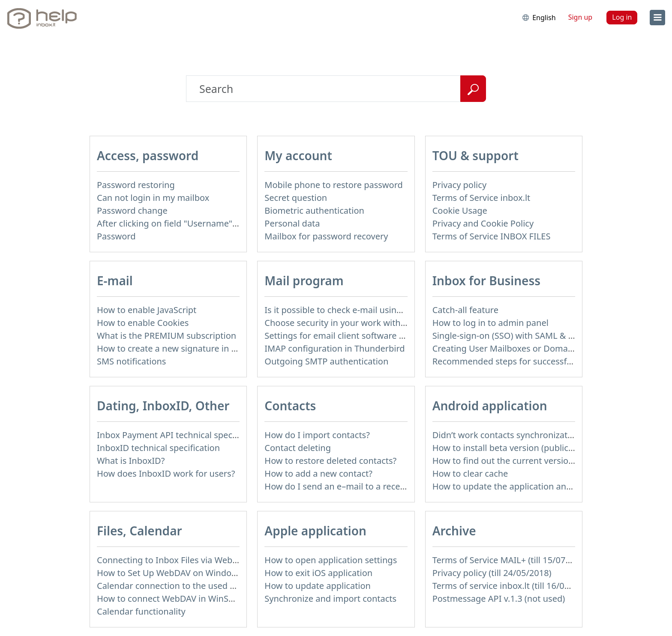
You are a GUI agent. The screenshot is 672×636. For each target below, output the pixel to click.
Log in (622, 17)
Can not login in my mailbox (153, 198)
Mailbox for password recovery (326, 236)
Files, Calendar (139, 531)
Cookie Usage (460, 211)
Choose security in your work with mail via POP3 (361, 323)
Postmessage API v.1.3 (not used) (499, 599)
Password (116, 236)
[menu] (657, 18)
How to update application (318, 586)
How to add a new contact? (318, 473)
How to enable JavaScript (147, 310)
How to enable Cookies (143, 323)
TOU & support (475, 155)
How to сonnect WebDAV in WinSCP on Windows (194, 599)
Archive (454, 531)
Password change (132, 211)
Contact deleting (298, 448)
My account (298, 155)
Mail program (304, 281)
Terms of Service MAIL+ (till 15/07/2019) (512, 560)
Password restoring (136, 185)
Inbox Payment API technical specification (181, 435)
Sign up (580, 17)
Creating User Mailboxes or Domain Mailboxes (525, 348)
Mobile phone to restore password (334, 185)
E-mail (115, 281)
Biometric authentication (314, 211)
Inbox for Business (486, 281)
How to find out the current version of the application (539, 461)
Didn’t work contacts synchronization (506, 435)
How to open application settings (331, 560)
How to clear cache (470, 473)
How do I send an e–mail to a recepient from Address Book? (384, 486)
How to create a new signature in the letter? (184, 348)
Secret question (296, 198)
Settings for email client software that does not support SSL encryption (406, 336)
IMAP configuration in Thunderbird (334, 348)
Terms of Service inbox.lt (481, 198)
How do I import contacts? (317, 435)
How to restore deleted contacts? (330, 461)
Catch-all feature (465, 310)
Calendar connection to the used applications (188, 586)
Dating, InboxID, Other (163, 406)
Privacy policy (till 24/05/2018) (492, 573)
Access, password (148, 155)
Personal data (292, 223)
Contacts (290, 406)
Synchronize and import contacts (330, 599)
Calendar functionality (141, 611)
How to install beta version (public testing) (517, 448)
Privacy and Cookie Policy (483, 223)
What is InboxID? (131, 461)
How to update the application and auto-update (528, 486)
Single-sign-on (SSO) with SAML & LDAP (511, 336)
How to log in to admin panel (490, 323)
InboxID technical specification (158, 448)
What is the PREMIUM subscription (166, 336)
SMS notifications (131, 361)
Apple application (315, 531)
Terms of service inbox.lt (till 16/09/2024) (514, 586)
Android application (490, 406)
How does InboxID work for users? (166, 473)
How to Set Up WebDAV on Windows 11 (175, 573)
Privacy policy (459, 185)
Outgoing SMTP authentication (326, 361)
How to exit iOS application (318, 573)
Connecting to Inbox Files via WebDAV (173, 560)
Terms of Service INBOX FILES (492, 236)
